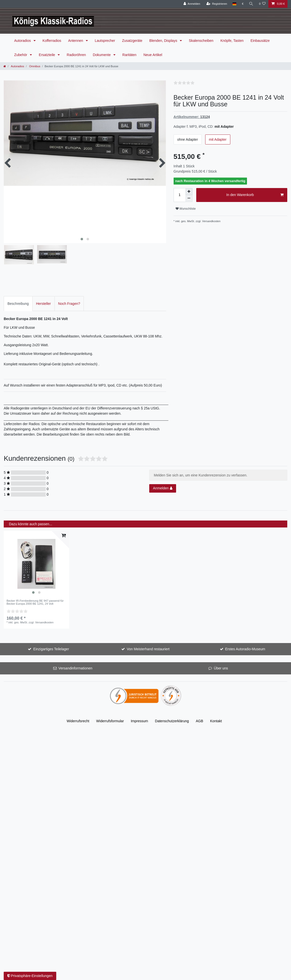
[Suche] (251, 4)
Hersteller (44, 302)
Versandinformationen (75, 666)
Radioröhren (76, 55)
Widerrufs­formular (110, 719)
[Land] (234, 4)
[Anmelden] (192, 4)
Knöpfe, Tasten (232, 41)
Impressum (139, 719)
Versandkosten (211, 221)
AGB (199, 719)
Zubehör (21, 55)
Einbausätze (260, 41)
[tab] (18, 302)
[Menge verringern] (189, 198)
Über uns (221, 666)
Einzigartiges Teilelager (51, 647)
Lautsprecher (105, 41)
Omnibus (34, 66)
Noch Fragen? (69, 302)
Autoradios (23, 41)
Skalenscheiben (201, 41)
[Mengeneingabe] (180, 195)
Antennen (76, 41)
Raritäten (129, 55)
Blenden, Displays (164, 41)
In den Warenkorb (255, 195)
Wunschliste (186, 209)
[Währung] (243, 4)
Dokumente (102, 55)
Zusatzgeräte (132, 41)
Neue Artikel (153, 55)
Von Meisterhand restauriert (148, 647)
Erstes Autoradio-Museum (245, 647)
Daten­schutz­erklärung (172, 719)
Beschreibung (18, 302)
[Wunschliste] (262, 4)
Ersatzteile (47, 55)
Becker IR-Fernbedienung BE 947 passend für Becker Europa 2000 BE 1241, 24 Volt (35, 600)
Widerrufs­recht (78, 719)
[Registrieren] (217, 4)
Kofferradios (52, 41)
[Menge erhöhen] (189, 192)
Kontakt (216, 719)
